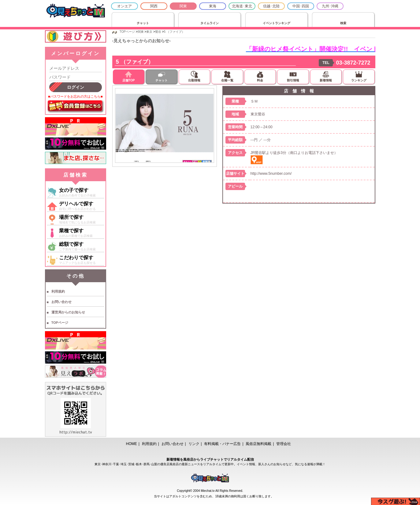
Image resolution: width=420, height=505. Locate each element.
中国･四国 (301, 6)
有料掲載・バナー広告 (222, 444)
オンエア (125, 6)
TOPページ (60, 323)
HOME (132, 444)
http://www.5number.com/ (271, 174)
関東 (183, 6)
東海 (213, 6)
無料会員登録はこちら (76, 107)
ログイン (76, 87)
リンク (194, 444)
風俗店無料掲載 (258, 444)
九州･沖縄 (330, 6)
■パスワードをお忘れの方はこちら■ (75, 96)
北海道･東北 (242, 6)
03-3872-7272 (353, 63)
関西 (154, 6)
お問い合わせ (61, 302)
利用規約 (58, 291)
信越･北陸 (271, 6)
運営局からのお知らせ (68, 312)
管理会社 (284, 444)
